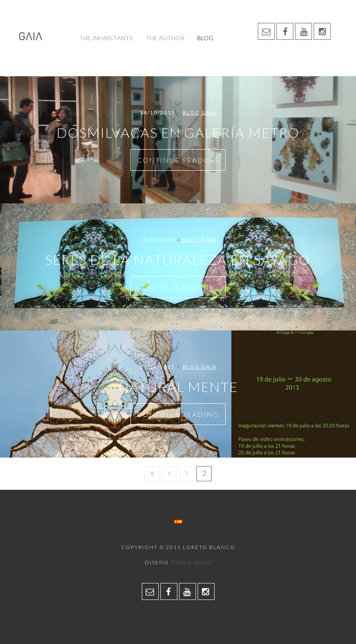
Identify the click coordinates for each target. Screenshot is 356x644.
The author (165, 38)
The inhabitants (106, 38)
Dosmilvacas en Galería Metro (178, 132)
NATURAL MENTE (178, 387)
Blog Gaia (200, 112)
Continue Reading (178, 160)
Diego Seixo (191, 562)
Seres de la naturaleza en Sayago (178, 260)
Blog (205, 38)
